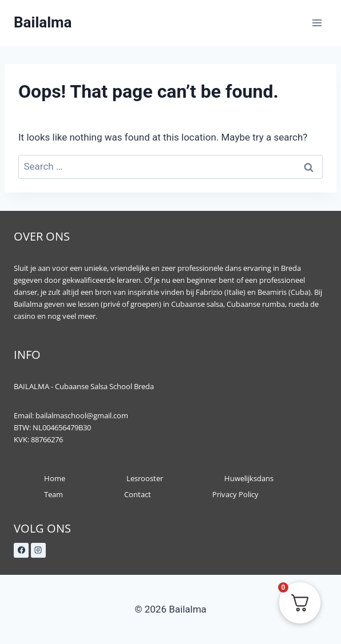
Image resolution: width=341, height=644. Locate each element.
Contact (138, 494)
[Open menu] (317, 23)
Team (53, 494)
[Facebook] (21, 550)
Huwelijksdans (249, 478)
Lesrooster (145, 478)
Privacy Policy (235, 494)
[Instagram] (38, 550)
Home (55, 478)
